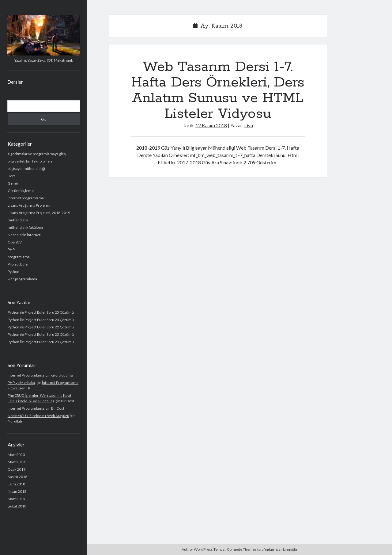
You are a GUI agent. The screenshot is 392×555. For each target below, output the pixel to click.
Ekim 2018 (16, 484)
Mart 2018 (16, 499)
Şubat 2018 (17, 506)
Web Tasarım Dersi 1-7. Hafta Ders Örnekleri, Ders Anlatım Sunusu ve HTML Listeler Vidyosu (218, 90)
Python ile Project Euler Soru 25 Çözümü (41, 312)
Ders (12, 176)
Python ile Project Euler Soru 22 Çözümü (41, 327)
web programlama (22, 279)
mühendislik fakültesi (25, 227)
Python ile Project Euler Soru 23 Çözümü (41, 334)
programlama (19, 257)
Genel (13, 183)
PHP (11, 249)
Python (13, 272)
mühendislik (18, 220)
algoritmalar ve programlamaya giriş (37, 154)
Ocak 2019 (17, 469)
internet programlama (26, 198)
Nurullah (15, 421)
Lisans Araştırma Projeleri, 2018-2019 (39, 213)
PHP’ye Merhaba (21, 383)
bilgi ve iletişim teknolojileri (30, 161)
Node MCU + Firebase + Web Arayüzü (38, 416)
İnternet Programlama (26, 375)
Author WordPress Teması (204, 549)
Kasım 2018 (17, 477)
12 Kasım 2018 (211, 125)
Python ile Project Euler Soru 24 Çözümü (41, 320)
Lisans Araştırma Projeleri (29, 205)
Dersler (15, 82)
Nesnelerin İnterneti (24, 235)
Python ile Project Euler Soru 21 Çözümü (41, 342)
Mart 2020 (16, 455)
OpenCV (15, 242)
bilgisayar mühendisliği (26, 168)
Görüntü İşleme (21, 191)
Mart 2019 (16, 462)
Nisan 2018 (17, 491)
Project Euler (18, 264)
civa (249, 125)
